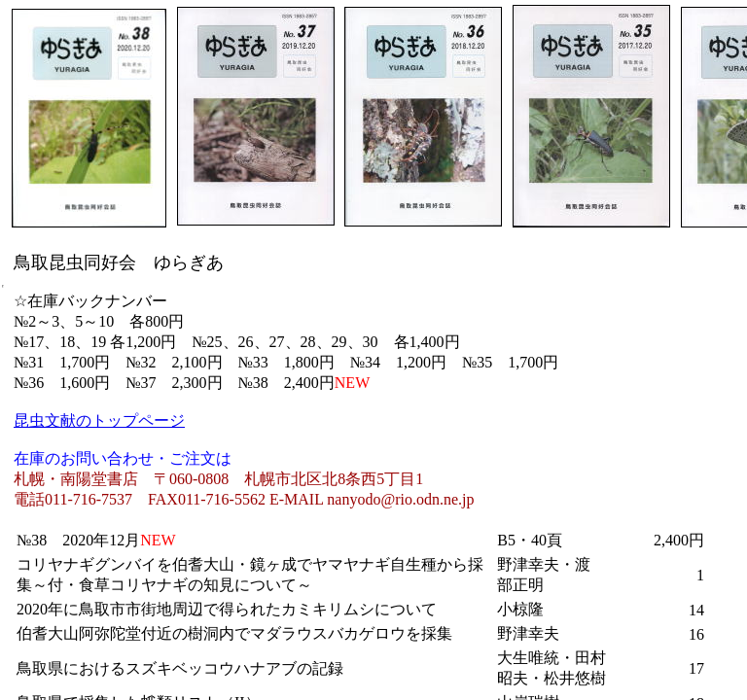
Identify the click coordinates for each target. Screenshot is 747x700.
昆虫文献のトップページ (99, 420)
